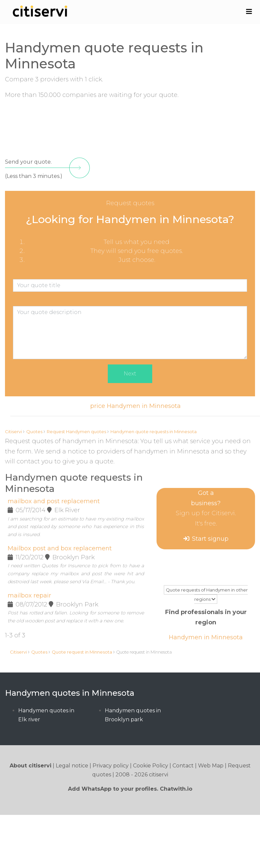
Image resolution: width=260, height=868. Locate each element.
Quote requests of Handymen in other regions (207, 594)
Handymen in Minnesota (206, 637)
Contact (183, 766)
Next (130, 374)
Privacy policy (111, 766)
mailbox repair (29, 595)
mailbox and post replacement (54, 501)
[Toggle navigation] (249, 12)
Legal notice (72, 766)
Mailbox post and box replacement (60, 548)
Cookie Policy (151, 766)
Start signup (210, 539)
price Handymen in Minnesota (135, 406)
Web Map (211, 766)
